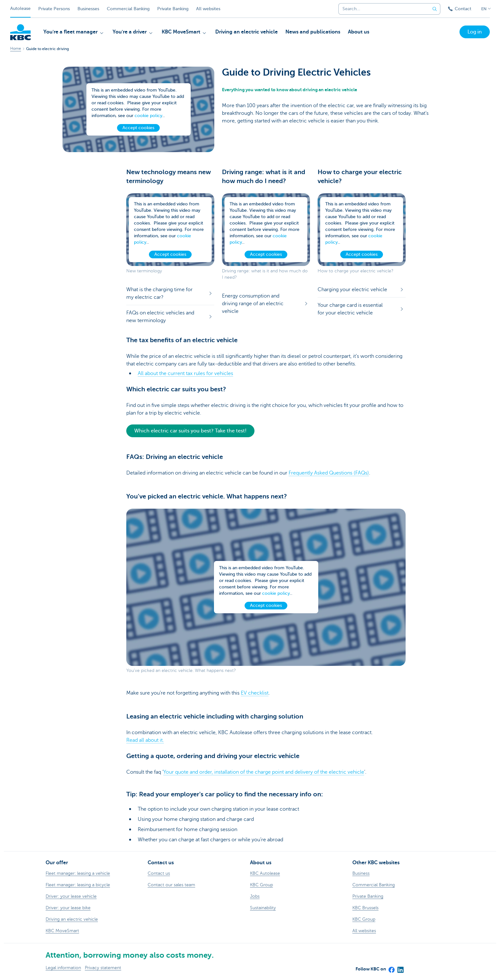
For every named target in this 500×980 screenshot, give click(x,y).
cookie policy (148, 116)
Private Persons (54, 9)
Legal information (63, 968)
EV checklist (255, 693)
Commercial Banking (128, 9)
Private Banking (173, 9)
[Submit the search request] (435, 9)
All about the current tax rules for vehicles (185, 373)
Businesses (88, 9)
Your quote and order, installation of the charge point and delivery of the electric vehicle (264, 772)
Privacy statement (103, 968)
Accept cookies (138, 128)
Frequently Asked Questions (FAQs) (329, 473)
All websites (208, 9)
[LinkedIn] (400, 968)
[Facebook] (391, 968)
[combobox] (382, 9)
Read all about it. (145, 740)
